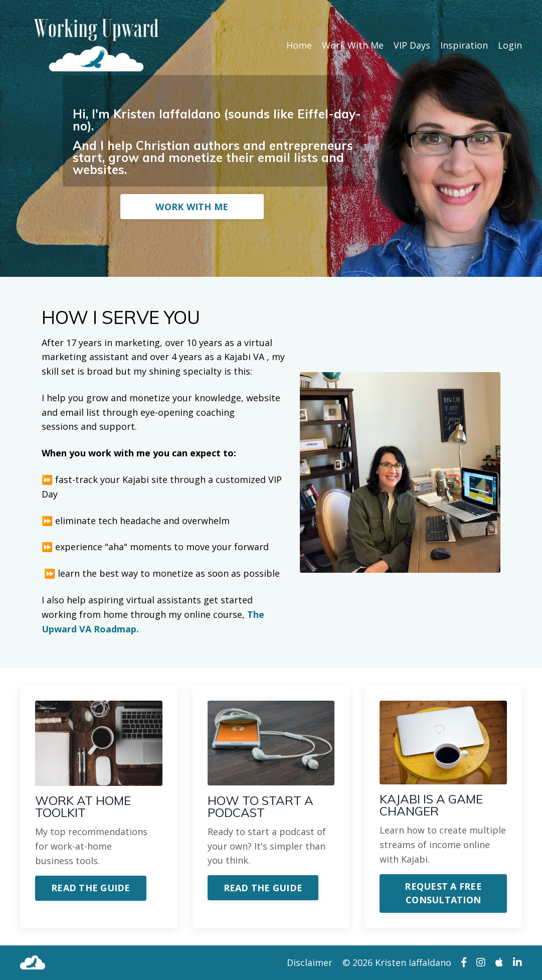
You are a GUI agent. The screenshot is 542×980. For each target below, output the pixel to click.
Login (510, 45)
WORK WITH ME (192, 207)
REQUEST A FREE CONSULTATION (443, 893)
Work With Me (353, 45)
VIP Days (412, 45)
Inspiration (464, 45)
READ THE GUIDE (91, 888)
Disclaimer (310, 962)
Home (299, 45)
